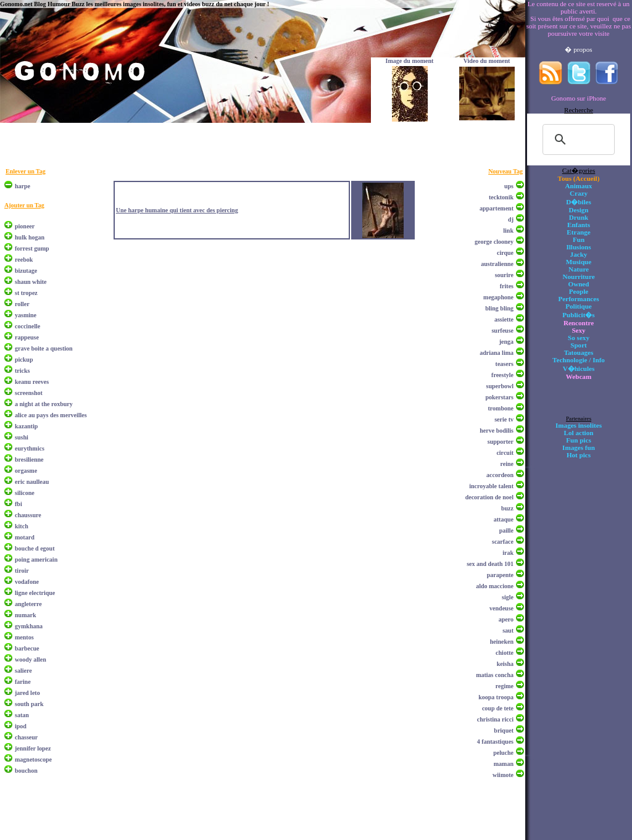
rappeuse (27, 337)
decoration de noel (489, 497)
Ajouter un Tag (24, 205)
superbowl (500, 386)
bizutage (26, 271)
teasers (505, 364)
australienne (497, 264)
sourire (504, 275)
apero (506, 619)
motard (25, 537)
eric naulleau (32, 482)
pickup (24, 360)
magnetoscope (33, 759)
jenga (506, 342)
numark (25, 615)
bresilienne (29, 460)
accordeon (500, 475)
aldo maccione (495, 586)
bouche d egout (35, 548)
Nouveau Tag (505, 171)
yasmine (26, 315)
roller (22, 304)
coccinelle (27, 326)
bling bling (499, 308)
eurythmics (30, 448)
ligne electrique (35, 593)
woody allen (31, 659)
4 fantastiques (495, 742)
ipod (21, 726)
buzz (507, 508)
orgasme (26, 471)
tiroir (22, 571)
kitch (22, 526)
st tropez (26, 293)
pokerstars (499, 397)
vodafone (27, 582)
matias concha (495, 675)
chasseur (26, 737)
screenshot (29, 393)
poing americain (36, 559)
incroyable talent (491, 486)
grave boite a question (44, 348)
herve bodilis (497, 430)
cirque (505, 253)
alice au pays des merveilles (51, 415)
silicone (25, 493)
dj (511, 219)
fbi (19, 504)
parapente (500, 575)
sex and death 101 (490, 564)
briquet (504, 730)
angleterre (28, 604)
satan (22, 715)
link (508, 231)
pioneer (25, 226)
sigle (508, 597)
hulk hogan (30, 237)
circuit (505, 453)
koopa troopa (496, 697)
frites (507, 286)
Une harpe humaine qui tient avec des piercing (177, 210)
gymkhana (29, 626)
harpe (23, 186)
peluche (503, 753)
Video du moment (487, 61)
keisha (505, 664)
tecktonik (501, 197)
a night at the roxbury (44, 404)
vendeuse (501, 608)
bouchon (26, 771)
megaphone (498, 297)
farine (23, 682)
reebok (24, 260)
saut (508, 630)
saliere (23, 671)
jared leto (27, 693)
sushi (22, 437)
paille (506, 530)
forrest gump (32, 248)
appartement (497, 208)
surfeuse (502, 331)
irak (508, 553)
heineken (502, 642)
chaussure (28, 515)
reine (507, 464)
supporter (501, 442)
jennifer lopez (33, 748)
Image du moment (410, 61)
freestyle (502, 375)
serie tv (504, 419)
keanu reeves (32, 382)
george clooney (494, 242)
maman (504, 764)
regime (505, 686)
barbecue (27, 648)
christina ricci (495, 719)
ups (509, 186)
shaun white (31, 282)
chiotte (505, 653)
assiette (504, 319)
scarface (503, 542)
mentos (24, 637)
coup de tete (498, 708)
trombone (501, 408)
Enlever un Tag (26, 171)
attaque (504, 519)
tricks (22, 371)
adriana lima (497, 353)
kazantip (26, 426)
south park (29, 704)
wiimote (503, 775)
